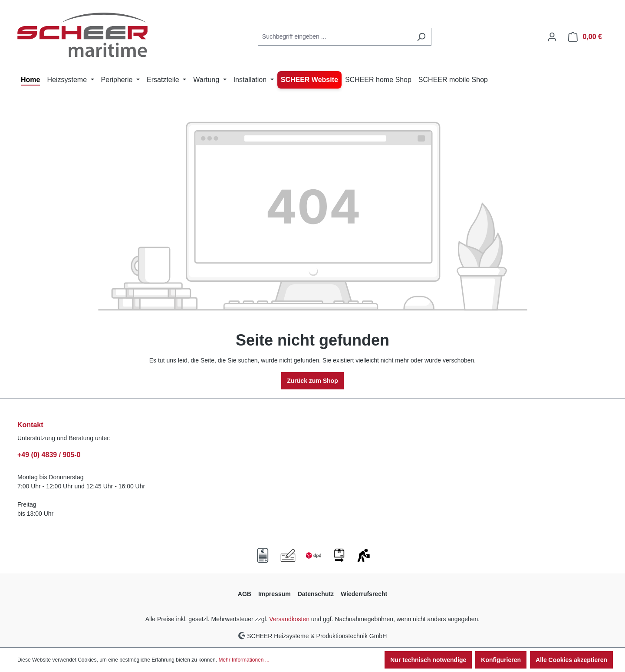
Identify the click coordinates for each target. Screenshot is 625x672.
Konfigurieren (501, 660)
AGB (245, 594)
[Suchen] (421, 37)
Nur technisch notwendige (428, 660)
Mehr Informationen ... (244, 660)
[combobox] (335, 37)
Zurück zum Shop (312, 381)
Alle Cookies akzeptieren (571, 660)
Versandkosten (289, 619)
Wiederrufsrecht (364, 594)
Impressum (275, 594)
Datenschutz (316, 594)
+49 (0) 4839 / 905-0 (49, 455)
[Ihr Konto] (552, 37)
